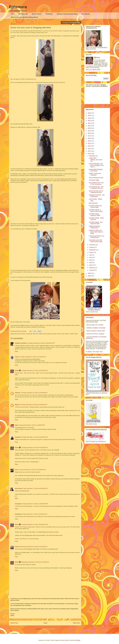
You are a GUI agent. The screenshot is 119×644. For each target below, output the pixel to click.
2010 (89, 154)
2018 (89, 133)
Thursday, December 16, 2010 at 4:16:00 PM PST (34, 393)
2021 (89, 126)
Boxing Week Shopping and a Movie (96, 170)
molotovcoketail (65, 640)
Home (13, 14)
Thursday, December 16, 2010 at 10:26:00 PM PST (32, 470)
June (91, 257)
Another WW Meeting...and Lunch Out (96, 160)
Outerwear (49, 334)
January (92, 270)
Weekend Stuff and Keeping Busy (95, 227)
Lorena (17, 357)
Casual (28, 334)
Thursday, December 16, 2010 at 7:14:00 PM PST (32, 425)
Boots (20, 334)
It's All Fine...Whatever (98, 334)
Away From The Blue (97, 325)
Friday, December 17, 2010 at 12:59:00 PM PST (35, 504)
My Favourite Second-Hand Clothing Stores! (25, 17)
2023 (89, 121)
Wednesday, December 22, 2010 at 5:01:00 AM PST (34, 547)
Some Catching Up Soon (96, 178)
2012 (89, 149)
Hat (37, 334)
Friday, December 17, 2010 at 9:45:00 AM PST (35, 488)
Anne (16, 470)
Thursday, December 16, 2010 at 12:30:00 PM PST (41, 343)
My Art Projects (37, 14)
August (91, 252)
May (91, 260)
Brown (24, 334)
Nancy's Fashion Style (98, 331)
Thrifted (72, 334)
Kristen (17, 547)
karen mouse (19, 488)
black (16, 334)
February (92, 268)
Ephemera (18, 7)
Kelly (16, 425)
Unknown (18, 393)
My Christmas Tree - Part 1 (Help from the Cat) (96, 188)
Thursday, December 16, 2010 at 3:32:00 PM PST (34, 371)
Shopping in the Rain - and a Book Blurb (97, 196)
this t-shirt (54, 82)
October (92, 247)
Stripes (67, 334)
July (91, 255)
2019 (89, 131)
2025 (89, 116)
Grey (34, 334)
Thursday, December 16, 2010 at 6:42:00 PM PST (34, 405)
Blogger (78, 640)
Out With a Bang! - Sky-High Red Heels (96, 223)
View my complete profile (93, 70)
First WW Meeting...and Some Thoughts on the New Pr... (96, 165)
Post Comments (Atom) (49, 629)
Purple (59, 334)
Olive (45, 334)
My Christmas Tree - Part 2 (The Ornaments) (96, 183)
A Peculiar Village (94, 180)
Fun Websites (86, 14)
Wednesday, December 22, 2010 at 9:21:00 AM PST (35, 562)
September (93, 250)
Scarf (63, 334)
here (32, 82)
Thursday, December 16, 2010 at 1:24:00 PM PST (33, 357)
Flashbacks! (49, 14)
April (91, 263)
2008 (89, 276)
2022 (89, 123)
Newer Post (14, 623)
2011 (89, 151)
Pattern (55, 334)
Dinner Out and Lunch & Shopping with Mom (96, 192)
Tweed (76, 334)
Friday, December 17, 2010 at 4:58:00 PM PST (35, 514)
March (91, 265)
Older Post (76, 623)
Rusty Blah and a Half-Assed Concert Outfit (96, 241)
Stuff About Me (23, 14)
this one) (39, 277)
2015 (89, 141)
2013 (89, 146)
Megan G (17, 405)
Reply (16, 351)
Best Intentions (93, 203)
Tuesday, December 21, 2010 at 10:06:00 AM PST (35, 524)
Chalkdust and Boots (21, 343)
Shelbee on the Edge (99, 328)
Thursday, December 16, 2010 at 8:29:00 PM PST (35, 437)
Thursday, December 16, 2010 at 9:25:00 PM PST (34, 448)
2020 (89, 128)
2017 (89, 136)
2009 (89, 273)
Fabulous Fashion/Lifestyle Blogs (67, 14)
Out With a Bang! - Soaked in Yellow (95, 215)
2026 (89, 113)
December (92, 156)
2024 (89, 118)
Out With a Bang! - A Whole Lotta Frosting (96, 211)
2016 (89, 138)
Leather (40, 334)
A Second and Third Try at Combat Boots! (97, 237)
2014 (89, 143)
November (92, 245)
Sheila (17, 371)
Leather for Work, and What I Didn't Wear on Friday (96, 232)
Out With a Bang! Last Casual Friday (95, 206)
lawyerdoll (18, 437)
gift (31, 334)
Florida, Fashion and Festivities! (95, 174)
